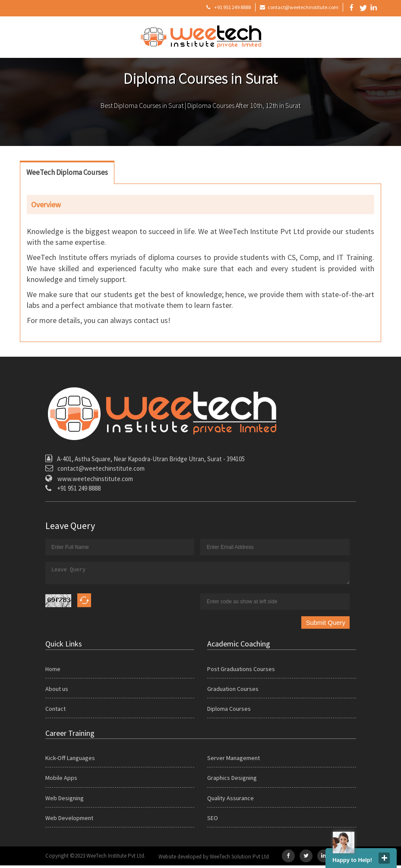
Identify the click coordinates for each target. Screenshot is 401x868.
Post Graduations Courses (241, 672)
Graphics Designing (232, 780)
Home (53, 672)
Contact (55, 711)
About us (57, 691)
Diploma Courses (229, 711)
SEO (213, 820)
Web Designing (65, 801)
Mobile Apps (61, 780)
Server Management (234, 760)
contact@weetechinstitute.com (299, 8)
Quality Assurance (230, 801)
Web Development (69, 820)
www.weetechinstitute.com (95, 479)
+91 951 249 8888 (229, 8)
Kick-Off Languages (70, 760)
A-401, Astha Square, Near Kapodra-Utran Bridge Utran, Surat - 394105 (151, 459)
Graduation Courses (233, 691)
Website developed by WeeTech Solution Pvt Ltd (214, 859)
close (384, 858)
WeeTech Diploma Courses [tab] (67, 172)
